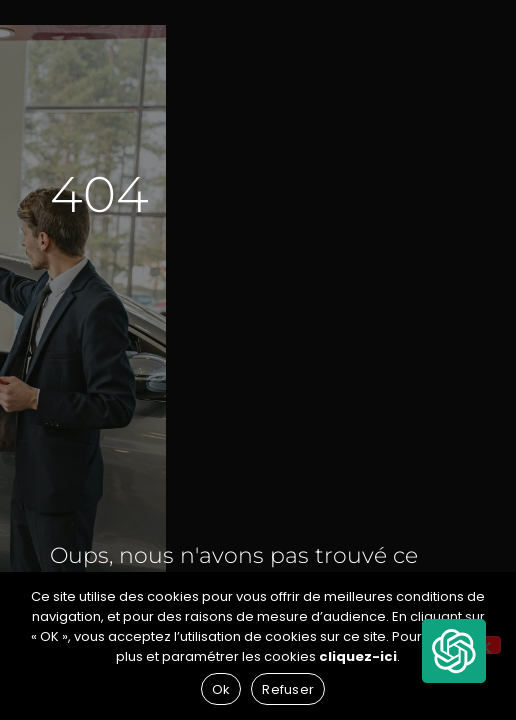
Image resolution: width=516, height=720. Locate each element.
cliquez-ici (358, 656)
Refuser (288, 689)
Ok (221, 689)
